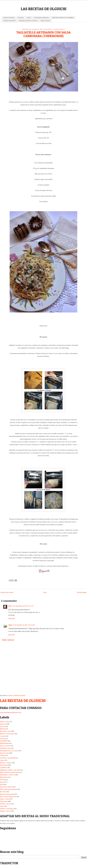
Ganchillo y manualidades (8, 758)
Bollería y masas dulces (7, 734)
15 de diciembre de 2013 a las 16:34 (24, 625)
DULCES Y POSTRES (9, 18)
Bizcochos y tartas (6, 731)
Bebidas (2, 729)
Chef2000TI (4, 741)
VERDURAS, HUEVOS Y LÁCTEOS (28, 21)
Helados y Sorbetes (6, 763)
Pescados (3, 792)
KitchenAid (4, 765)
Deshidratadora (5, 743)
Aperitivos (3, 724)
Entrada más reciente (7, 592)
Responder (12, 619)
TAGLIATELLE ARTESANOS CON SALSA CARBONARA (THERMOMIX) (43, 34)
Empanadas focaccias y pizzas (9, 751)
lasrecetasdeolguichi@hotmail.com (11, 712)
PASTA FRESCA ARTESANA (41, 18)
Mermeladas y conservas (7, 775)
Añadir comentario (8, 640)
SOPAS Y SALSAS (45, 21)
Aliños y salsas (5, 722)
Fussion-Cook (4, 753)
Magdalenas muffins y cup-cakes (10, 770)
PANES (29, 18)
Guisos (2, 760)
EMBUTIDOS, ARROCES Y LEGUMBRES (63, 18)
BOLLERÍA (21, 18)
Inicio (45, 592)
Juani (10, 625)
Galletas (2, 755)
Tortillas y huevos (5, 804)
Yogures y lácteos (5, 811)
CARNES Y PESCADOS (9, 21)
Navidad (3, 780)
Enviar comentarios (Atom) (17, 696)
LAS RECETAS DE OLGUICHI (44, 9)
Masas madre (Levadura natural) (10, 772)
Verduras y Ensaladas (6, 809)
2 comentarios (58, 29)
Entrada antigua (82, 592)
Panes (2, 782)
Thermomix (4, 801)
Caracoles (3, 736)
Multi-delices (4, 777)
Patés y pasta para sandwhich (9, 789)
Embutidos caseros (6, 748)
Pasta (2, 784)
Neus (10, 606)
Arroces (2, 727)
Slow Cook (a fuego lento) (8, 797)
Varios (2, 806)
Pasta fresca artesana (6, 787)
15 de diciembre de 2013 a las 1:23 (23, 606)
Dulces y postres (5, 746)
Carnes (2, 739)
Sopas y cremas (5, 799)
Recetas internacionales (7, 794)
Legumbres (3, 768)
